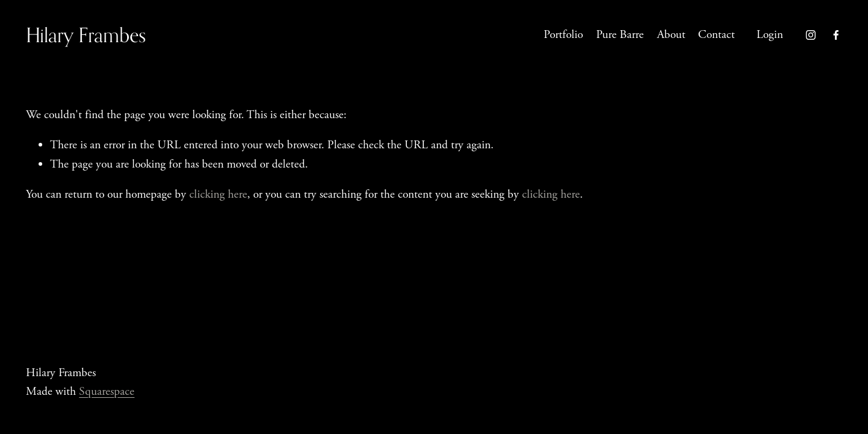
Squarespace (107, 392)
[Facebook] (836, 35)
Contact (716, 35)
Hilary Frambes (86, 35)
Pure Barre (620, 35)
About (671, 35)
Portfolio (563, 35)
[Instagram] (811, 35)
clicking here (218, 194)
